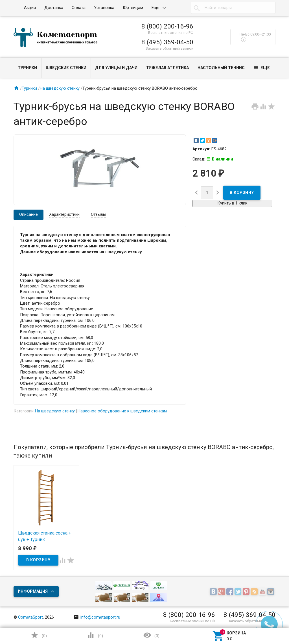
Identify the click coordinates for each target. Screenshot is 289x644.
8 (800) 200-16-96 (167, 26)
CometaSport (30, 617)
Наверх (265, 617)
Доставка (54, 8)
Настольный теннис (221, 68)
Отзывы (98, 215)
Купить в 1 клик (232, 203)
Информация (33, 591)
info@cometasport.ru (97, 617)
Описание (29, 215)
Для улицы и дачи (116, 68)
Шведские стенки (66, 68)
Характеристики (64, 215)
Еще (156, 8)
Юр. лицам (133, 8)
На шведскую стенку (60, 88)
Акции (30, 8)
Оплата (79, 8)
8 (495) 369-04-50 (167, 42)
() (39, 635)
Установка (104, 8)
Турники (27, 68)
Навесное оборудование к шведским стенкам (122, 411)
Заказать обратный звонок (169, 48)
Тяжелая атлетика (168, 68)
